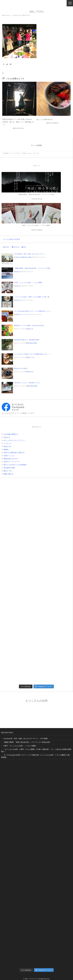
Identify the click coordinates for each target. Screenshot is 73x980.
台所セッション (9, 456)
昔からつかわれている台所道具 (15, 465)
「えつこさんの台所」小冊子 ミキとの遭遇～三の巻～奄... (32, 297)
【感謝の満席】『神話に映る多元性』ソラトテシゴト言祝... (33, 268)
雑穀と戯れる (8, 474)
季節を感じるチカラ (11, 459)
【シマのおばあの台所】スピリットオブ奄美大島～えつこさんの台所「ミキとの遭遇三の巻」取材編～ (36, 756)
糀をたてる (31, 357)
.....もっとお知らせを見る (11, 239)
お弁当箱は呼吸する (11, 434)
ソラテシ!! (7, 443)
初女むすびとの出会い (22, 368)
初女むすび (30, 372)
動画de (6, 449)
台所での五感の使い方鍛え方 (24, 257)
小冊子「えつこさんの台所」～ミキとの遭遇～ (29, 283)
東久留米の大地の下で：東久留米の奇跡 (26, 340)
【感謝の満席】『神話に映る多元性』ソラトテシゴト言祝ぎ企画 (27, 742)
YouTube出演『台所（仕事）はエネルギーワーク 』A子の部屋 (25, 739)
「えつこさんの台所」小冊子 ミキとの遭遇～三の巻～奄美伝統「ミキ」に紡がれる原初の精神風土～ (36, 751)
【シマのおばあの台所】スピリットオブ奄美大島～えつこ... (33, 311)
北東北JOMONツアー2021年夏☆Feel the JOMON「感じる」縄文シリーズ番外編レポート (18, 122)
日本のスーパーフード (22, 314)
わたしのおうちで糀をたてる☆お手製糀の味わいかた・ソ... (33, 354)
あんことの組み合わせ (45, 119)
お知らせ (18, 272)
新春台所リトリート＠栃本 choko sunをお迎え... (30, 325)
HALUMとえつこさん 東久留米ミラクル (27, 383)
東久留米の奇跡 (32, 343)
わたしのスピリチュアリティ (14, 440)
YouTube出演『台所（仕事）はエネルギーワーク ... (30, 254)
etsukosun (7, 15)
